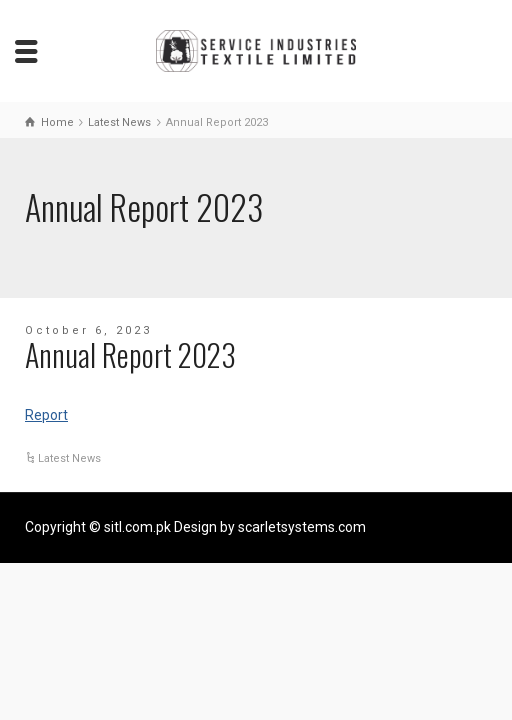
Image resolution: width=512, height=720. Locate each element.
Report (46, 415)
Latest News (69, 458)
